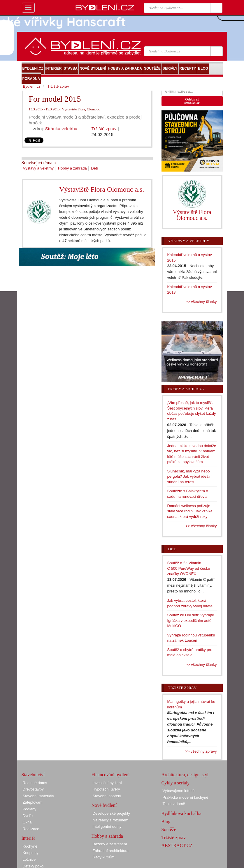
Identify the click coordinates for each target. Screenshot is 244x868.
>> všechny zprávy (201, 751)
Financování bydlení (111, 775)
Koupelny (31, 853)
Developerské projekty (112, 813)
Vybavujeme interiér (179, 791)
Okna (27, 822)
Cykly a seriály (176, 783)
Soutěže (169, 829)
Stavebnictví (33, 775)
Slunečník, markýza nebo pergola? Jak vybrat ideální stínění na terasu (190, 477)
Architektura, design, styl (185, 775)
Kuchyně (30, 846)
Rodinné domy (35, 783)
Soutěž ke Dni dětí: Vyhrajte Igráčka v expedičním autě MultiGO (191, 620)
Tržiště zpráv (104, 129)
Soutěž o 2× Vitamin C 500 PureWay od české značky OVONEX (189, 568)
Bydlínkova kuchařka (181, 813)
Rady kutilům (104, 857)
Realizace (31, 829)
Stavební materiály (38, 796)
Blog (166, 822)
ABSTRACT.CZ (177, 845)
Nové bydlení (104, 805)
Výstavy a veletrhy (38, 168)
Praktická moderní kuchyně (186, 797)
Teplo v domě (174, 804)
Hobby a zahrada (72, 168)
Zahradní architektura (111, 851)
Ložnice (29, 859)
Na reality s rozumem (111, 820)
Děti (94, 168)
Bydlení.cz (32, 86)
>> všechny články (201, 302)
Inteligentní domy (107, 826)
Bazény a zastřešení (110, 844)
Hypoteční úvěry (106, 789)
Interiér (28, 838)
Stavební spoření (107, 796)
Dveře (28, 816)
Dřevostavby (33, 789)
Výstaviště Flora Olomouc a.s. (102, 189)
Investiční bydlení (107, 783)
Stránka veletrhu (61, 129)
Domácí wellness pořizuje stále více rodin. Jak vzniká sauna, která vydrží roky (190, 511)
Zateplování (33, 802)
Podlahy (30, 809)
